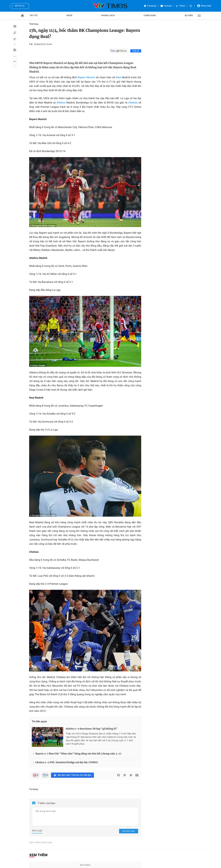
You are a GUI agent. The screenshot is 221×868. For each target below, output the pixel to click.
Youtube (166, 6)
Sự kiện (189, 16)
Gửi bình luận (129, 831)
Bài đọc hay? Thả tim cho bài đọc (72, 775)
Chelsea (133, 103)
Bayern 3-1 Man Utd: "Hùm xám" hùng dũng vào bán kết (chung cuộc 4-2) (78, 754)
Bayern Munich (86, 77)
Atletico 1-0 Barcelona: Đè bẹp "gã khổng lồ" (92, 729)
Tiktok (180, 6)
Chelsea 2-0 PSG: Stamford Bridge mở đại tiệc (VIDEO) (67, 762)
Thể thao (34, 24)
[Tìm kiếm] (191, 6)
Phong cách (108, 16)
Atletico (62, 103)
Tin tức (34, 16)
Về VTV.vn (18, 6)
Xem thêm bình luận (41, 842)
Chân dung (150, 16)
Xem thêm (85, 865)
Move (70, 16)
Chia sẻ (136, 51)
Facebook (150, 6)
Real (119, 77)
